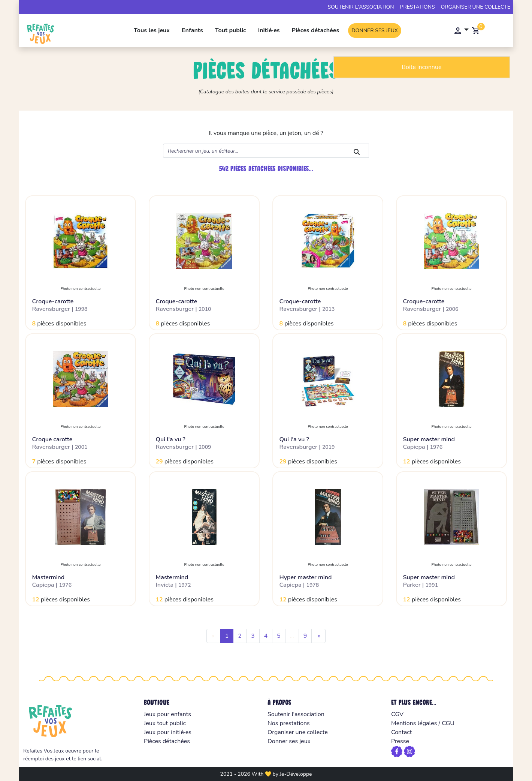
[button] (461, 30)
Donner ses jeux (375, 31)
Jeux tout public (165, 723)
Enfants (192, 30)
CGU (448, 723)
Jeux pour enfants (167, 714)
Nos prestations (289, 723)
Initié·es (269, 30)
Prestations (418, 7)
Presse (400, 741)
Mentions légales (414, 723)
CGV (397, 714)
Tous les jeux (152, 30)
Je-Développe (296, 774)
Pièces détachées (316, 30)
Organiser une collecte (476, 7)
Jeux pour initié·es (168, 732)
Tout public (231, 30)
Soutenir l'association (361, 7)
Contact (401, 732)
